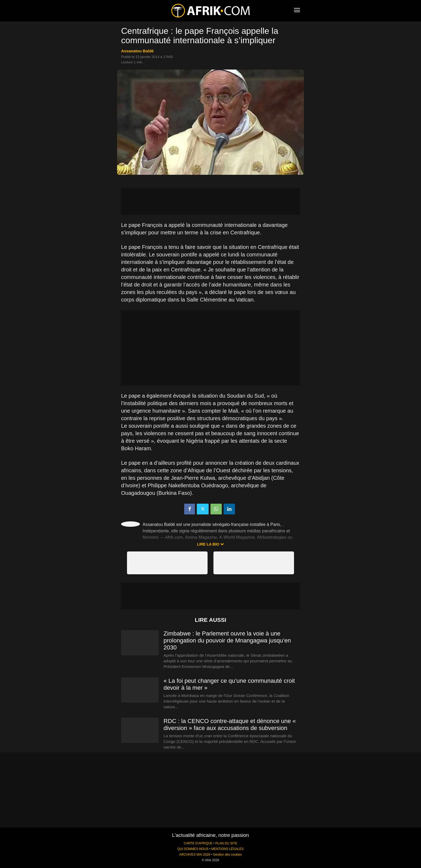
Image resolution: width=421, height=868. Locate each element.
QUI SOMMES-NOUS (193, 849)
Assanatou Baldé (137, 51)
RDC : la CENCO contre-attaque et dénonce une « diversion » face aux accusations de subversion (230, 724)
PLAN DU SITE (226, 843)
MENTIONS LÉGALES (227, 849)
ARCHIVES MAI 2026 (195, 855)
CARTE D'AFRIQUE (198, 843)
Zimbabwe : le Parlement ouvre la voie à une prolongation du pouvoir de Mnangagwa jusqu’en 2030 (227, 640)
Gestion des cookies (227, 855)
